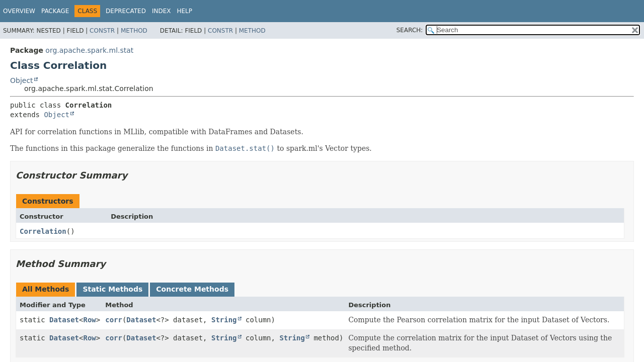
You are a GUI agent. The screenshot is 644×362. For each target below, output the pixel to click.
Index (162, 11)
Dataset (64, 320)
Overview (19, 11)
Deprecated (126, 11)
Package (55, 11)
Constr (102, 31)
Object (22, 80)
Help (184, 11)
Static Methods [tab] (112, 289)
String (224, 320)
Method (134, 31)
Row (89, 320)
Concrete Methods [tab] (192, 289)
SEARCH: (410, 30)
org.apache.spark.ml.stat (89, 50)
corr (114, 320)
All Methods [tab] (46, 289)
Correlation (43, 231)
